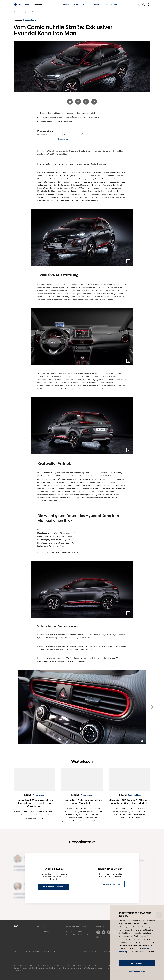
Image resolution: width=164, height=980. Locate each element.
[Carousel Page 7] (85, 750)
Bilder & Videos (112, 4)
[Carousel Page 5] (74, 750)
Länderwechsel (148, 5)
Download (128, 261)
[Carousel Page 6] (79, 750)
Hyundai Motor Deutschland (77, 935)
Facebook (78, 102)
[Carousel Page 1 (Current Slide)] (52, 750)
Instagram (104, 932)
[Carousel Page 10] (101, 750)
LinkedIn (94, 102)
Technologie (96, 4)
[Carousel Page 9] (96, 750)
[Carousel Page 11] (107, 750)
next (152, 707)
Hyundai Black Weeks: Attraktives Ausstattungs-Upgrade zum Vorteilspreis (34, 803)
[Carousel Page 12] (112, 750)
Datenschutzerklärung (93, 951)
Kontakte (41, 134)
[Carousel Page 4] (68, 750)
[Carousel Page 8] (90, 750)
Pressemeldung (20, 12)
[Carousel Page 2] (57, 750)
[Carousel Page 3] (63, 750)
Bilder (34, 12)
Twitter (86, 102)
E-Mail (70, 102)
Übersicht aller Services (75, 931)
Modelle (66, 4)
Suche (144, 5)
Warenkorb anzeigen (139, 5)
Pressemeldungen (43, 931)
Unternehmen (80, 4)
